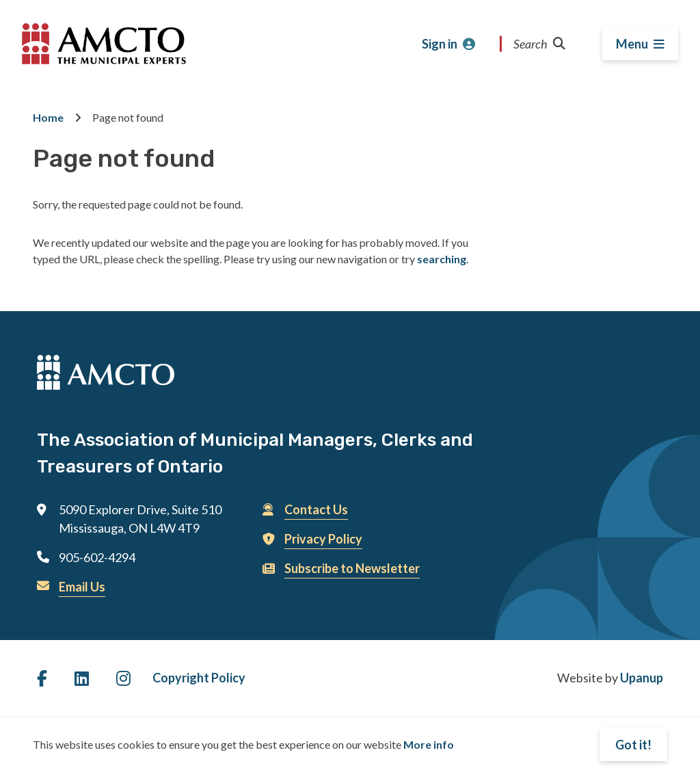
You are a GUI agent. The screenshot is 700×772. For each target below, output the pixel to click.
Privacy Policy (323, 539)
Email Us (82, 587)
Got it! (633, 745)
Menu (632, 44)
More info (429, 744)
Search (539, 44)
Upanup (642, 678)
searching (442, 259)
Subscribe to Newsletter (352, 568)
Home (48, 117)
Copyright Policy (199, 678)
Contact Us (316, 509)
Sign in (440, 44)
